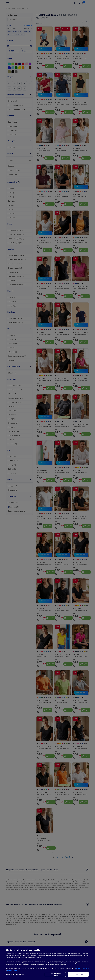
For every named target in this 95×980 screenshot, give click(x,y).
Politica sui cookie (82, 968)
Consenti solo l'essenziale (55, 974)
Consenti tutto (78, 974)
